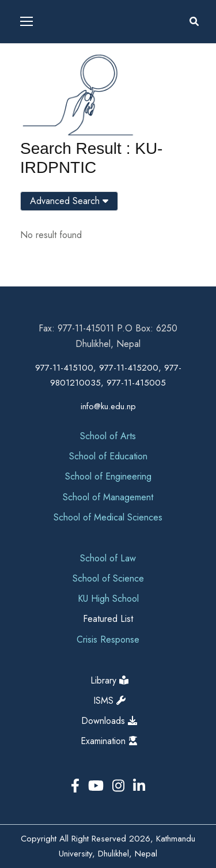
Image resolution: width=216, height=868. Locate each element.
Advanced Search (69, 201)
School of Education (108, 456)
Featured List (108, 619)
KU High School (108, 599)
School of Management (108, 497)
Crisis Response (108, 639)
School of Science (108, 578)
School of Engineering (108, 476)
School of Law (108, 558)
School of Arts (108, 436)
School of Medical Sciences (108, 517)
